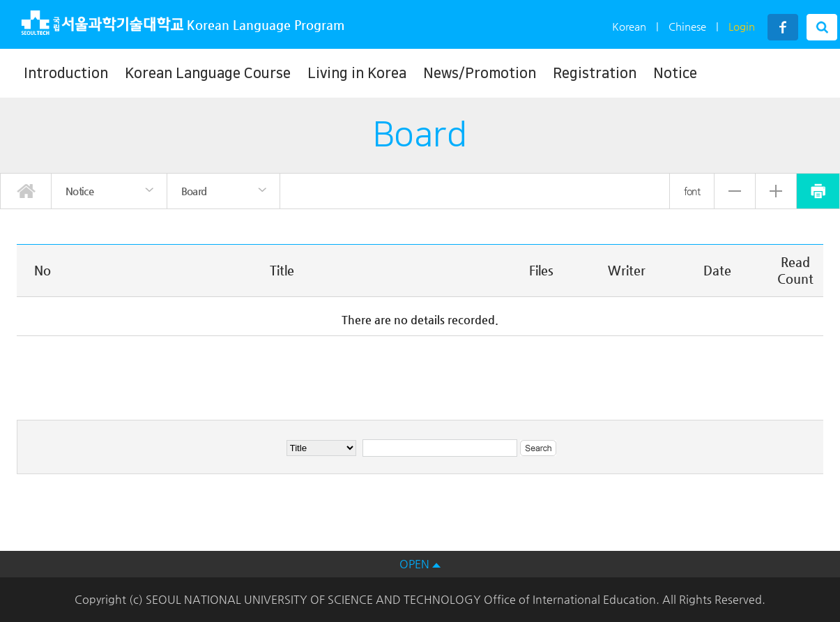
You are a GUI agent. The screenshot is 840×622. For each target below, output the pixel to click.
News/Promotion (480, 73)
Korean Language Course (208, 73)
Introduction (66, 73)
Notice (675, 73)
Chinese (687, 26)
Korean (629, 26)
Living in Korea (357, 73)
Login (742, 26)
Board (194, 191)
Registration (595, 73)
